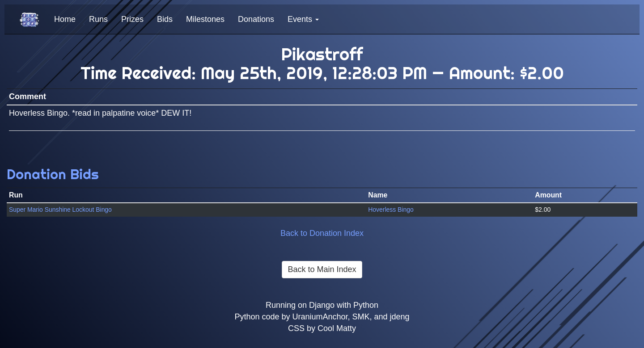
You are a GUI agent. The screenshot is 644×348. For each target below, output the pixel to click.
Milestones (205, 19)
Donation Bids (53, 174)
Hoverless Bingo (391, 210)
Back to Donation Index (322, 233)
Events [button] (303, 19)
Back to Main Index (322, 269)
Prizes (132, 19)
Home (65, 19)
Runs (98, 19)
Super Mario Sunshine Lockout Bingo (60, 210)
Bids (165, 19)
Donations (256, 19)
